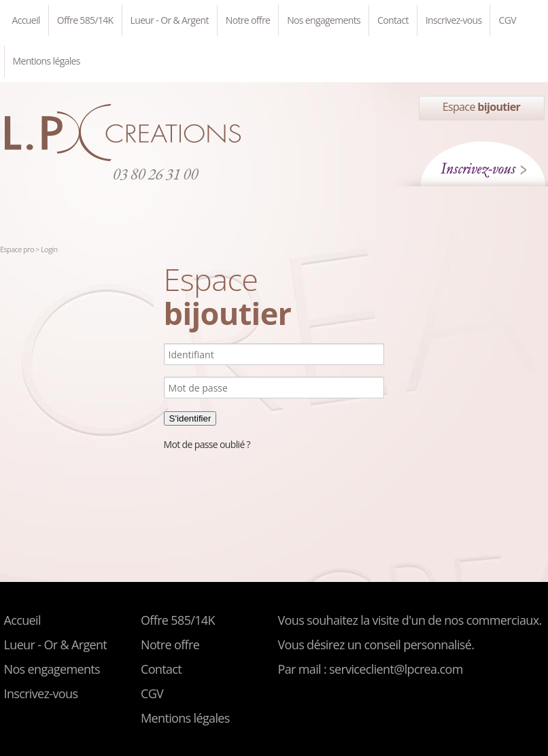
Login (49, 249)
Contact (393, 20)
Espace (481, 107)
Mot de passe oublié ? (207, 444)
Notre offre (248, 20)
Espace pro (18, 249)
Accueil (26, 20)
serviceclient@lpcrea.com (396, 669)
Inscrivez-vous (454, 20)
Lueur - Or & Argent (170, 20)
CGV (507, 20)
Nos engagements (324, 20)
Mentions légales (47, 61)
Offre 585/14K (85, 20)
